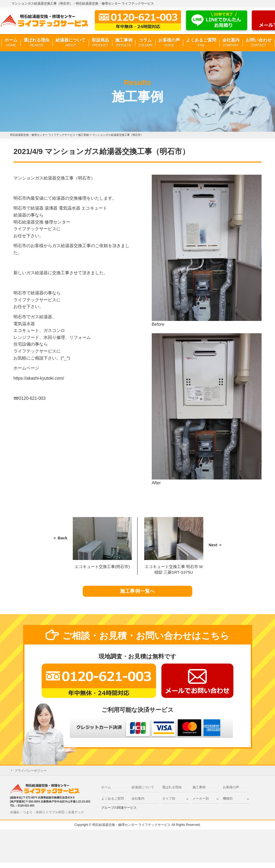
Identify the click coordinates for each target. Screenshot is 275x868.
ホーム (11, 43)
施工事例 (124, 43)
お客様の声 (169, 43)
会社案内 (231, 43)
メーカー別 (201, 804)
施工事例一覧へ (138, 594)
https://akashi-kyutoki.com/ (39, 378)
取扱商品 (100, 43)
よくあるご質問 (201, 43)
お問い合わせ (259, 43)
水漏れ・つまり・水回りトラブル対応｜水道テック (47, 817)
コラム (145, 43)
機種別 (228, 804)
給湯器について (71, 43)
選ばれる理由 (37, 43)
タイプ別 (169, 804)
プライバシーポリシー (31, 776)
